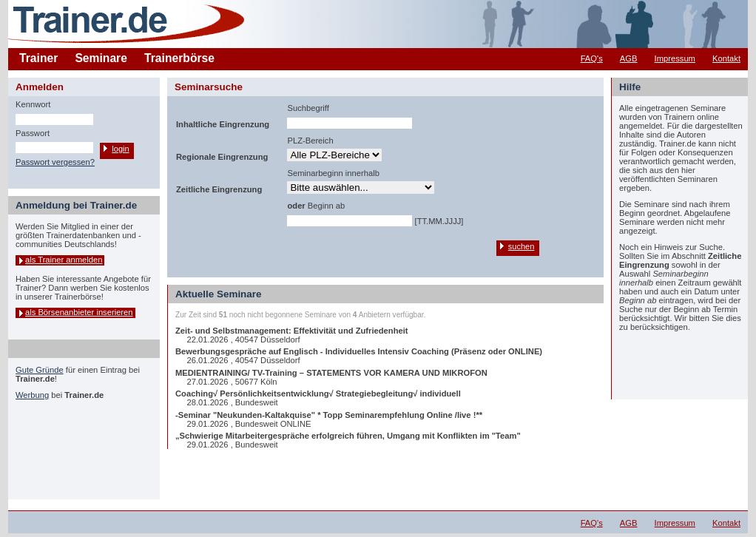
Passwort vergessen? (55, 162)
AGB (629, 58)
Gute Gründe (40, 370)
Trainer (38, 58)
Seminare (101, 58)
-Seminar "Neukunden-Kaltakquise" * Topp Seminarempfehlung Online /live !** (329, 415)
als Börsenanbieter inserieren (79, 312)
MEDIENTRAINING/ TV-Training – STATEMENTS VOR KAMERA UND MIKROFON (331, 373)
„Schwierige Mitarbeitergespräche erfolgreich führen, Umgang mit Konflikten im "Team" (348, 436)
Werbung (32, 395)
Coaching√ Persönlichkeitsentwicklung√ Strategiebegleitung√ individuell (318, 394)
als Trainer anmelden (64, 260)
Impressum (675, 58)
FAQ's (592, 58)
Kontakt (726, 58)
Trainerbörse (179, 58)
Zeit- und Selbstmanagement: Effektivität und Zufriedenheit (292, 331)
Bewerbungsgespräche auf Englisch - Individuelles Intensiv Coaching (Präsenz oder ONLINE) (359, 351)
